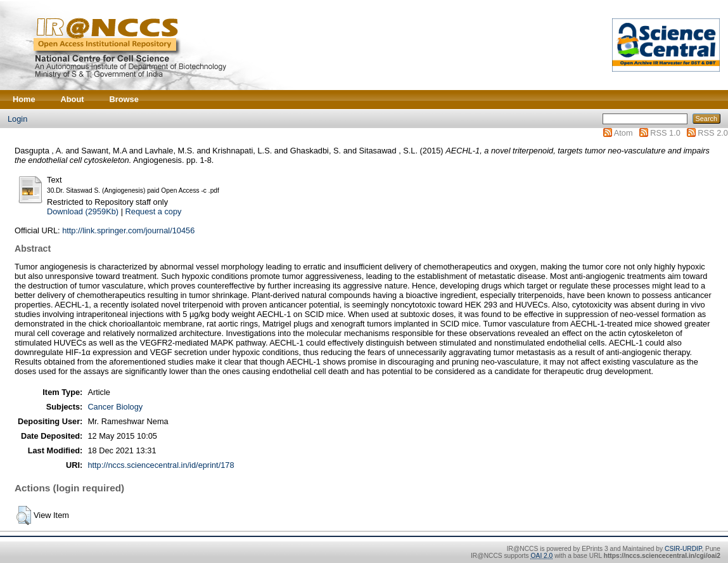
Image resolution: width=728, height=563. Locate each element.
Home (24, 99)
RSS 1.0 (665, 133)
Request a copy (154, 211)
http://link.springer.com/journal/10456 (128, 230)
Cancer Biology (115, 407)
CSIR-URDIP (683, 549)
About (73, 99)
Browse (124, 99)
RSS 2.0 (713, 133)
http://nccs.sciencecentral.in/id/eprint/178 (161, 465)
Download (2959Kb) (83, 211)
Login (17, 119)
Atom (623, 133)
